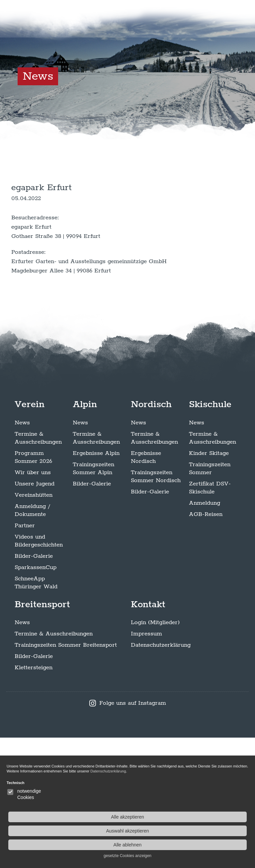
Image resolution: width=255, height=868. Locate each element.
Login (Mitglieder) (155, 753)
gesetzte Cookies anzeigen (214, 856)
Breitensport (42, 735)
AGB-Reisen (206, 644)
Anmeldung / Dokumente (32, 640)
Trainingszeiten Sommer (210, 599)
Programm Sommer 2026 (33, 587)
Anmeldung (205, 633)
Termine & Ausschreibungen (38, 568)
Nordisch (151, 535)
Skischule (210, 535)
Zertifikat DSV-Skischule (210, 618)
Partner (25, 656)
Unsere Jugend (35, 614)
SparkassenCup (36, 697)
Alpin (85, 535)
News (22, 553)
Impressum (146, 764)
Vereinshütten (34, 625)
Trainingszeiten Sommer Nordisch (156, 607)
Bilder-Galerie (34, 686)
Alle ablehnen (214, 845)
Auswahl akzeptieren (214, 831)
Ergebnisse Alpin (96, 583)
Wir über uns (33, 603)
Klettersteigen (34, 798)
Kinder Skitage (209, 583)
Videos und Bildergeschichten (39, 671)
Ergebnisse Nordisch (146, 587)
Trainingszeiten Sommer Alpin (93, 599)
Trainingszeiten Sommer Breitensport (66, 775)
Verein (30, 535)
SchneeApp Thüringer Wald (36, 713)
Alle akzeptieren (214, 817)
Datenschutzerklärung (161, 775)
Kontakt (148, 735)
